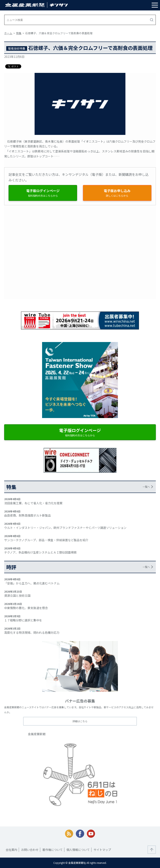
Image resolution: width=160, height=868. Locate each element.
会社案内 (11, 850)
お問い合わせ (30, 850)
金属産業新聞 (37, 734)
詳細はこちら (80, 721)
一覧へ (146, 487)
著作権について (52, 850)
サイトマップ (102, 850)
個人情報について (78, 850)
